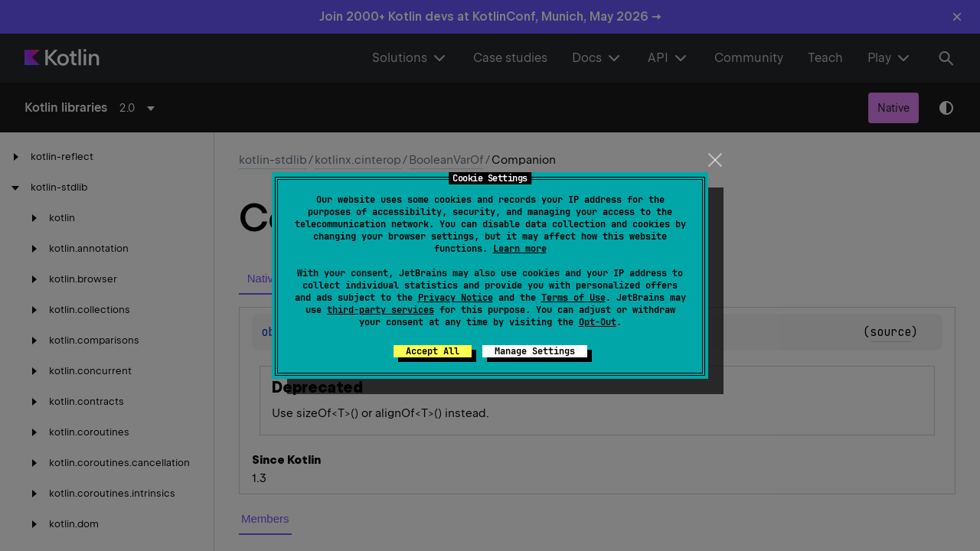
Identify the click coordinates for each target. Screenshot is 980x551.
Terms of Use (573, 298)
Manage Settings (535, 351)
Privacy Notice (456, 298)
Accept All (433, 351)
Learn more (520, 249)
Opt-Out (598, 322)
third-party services (381, 310)
